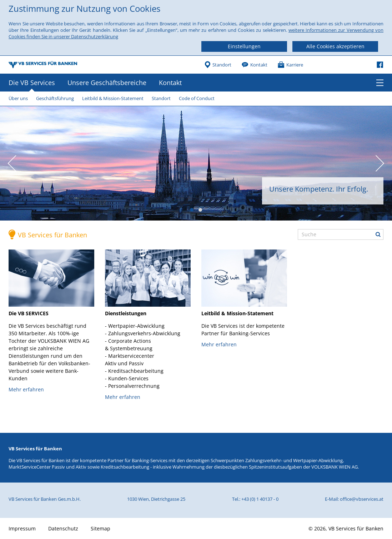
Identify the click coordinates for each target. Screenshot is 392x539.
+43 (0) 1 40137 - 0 (260, 499)
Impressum (22, 528)
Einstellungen (244, 46)
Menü (380, 82)
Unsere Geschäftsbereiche (107, 83)
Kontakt (259, 65)
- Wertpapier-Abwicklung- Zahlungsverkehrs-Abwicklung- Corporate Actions (143, 356)
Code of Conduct (197, 98)
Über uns (18, 98)
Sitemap (100, 528)
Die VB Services (32, 83)
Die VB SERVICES (29, 313)
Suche (378, 234)
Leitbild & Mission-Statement (113, 98)
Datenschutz (63, 528)
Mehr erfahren (26, 389)
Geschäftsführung (55, 98)
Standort (222, 65)
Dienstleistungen (126, 313)
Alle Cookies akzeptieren (335, 46)
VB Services (43, 65)
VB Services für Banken (52, 235)
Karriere (295, 65)
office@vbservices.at (362, 499)
